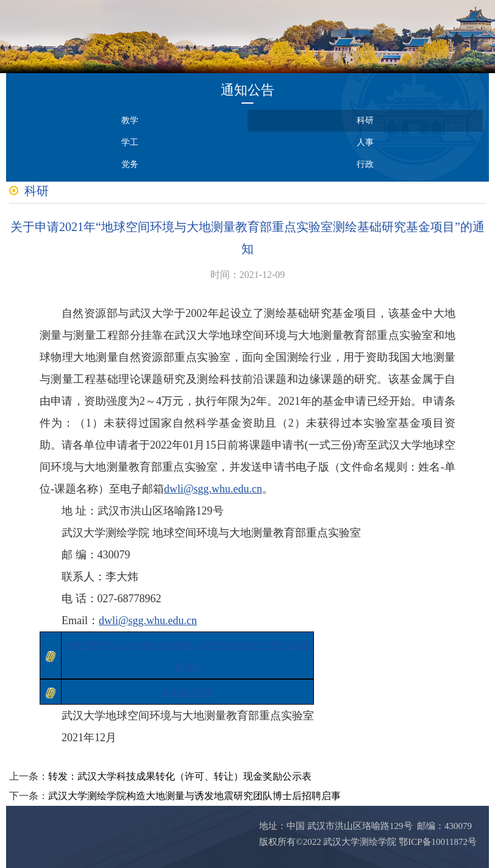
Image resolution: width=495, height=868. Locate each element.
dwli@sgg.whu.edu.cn (213, 489)
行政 (365, 164)
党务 (130, 164)
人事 (365, 142)
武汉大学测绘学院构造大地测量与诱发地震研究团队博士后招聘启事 (194, 796)
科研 (365, 120)
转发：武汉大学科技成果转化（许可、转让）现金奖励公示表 (180, 776)
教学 (130, 120)
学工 (130, 142)
